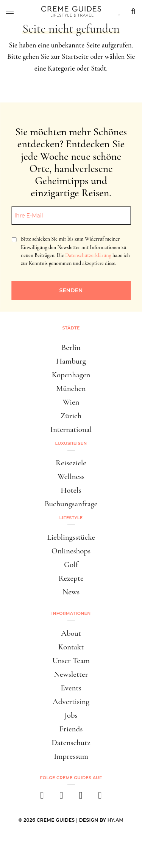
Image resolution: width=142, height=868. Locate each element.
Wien (71, 402)
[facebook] (42, 798)
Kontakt (71, 647)
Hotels (71, 490)
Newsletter (71, 674)
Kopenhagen (71, 375)
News (71, 592)
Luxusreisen (71, 443)
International (71, 429)
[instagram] (62, 798)
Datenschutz (71, 743)
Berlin (71, 347)
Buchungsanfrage (71, 504)
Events (71, 688)
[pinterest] (81, 798)
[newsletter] (100, 798)
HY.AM (116, 820)
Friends (71, 729)
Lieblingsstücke (71, 537)
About (71, 633)
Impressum (71, 756)
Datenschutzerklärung (88, 255)
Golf (71, 565)
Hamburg (71, 361)
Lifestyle (71, 518)
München (71, 388)
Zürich (71, 416)
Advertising (71, 702)
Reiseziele (71, 463)
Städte (71, 328)
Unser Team (71, 661)
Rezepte (71, 578)
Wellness (71, 477)
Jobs (71, 715)
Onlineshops (71, 551)
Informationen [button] (71, 613)
